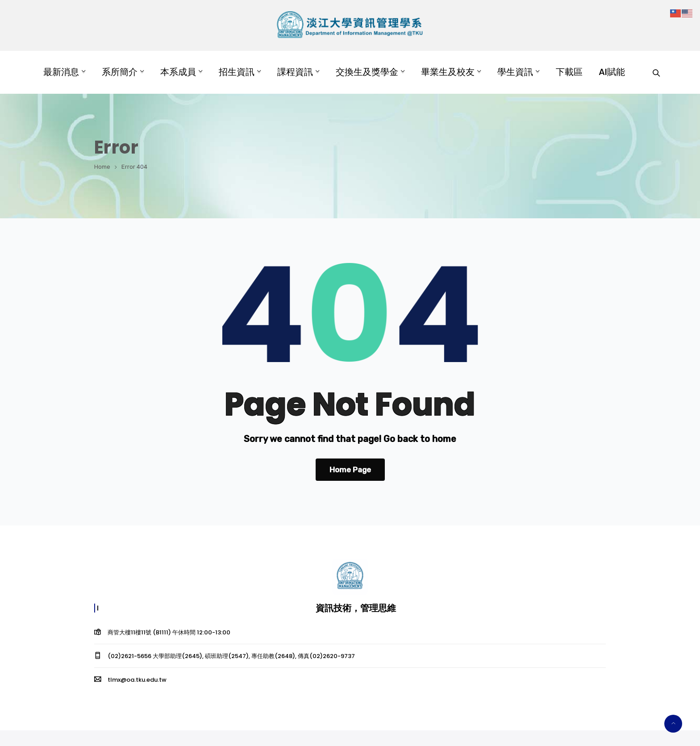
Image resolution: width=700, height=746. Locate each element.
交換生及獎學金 (367, 72)
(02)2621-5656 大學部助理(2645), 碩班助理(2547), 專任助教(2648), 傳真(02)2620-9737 (231, 656)
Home (102, 167)
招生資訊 (237, 72)
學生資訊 (515, 72)
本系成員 (178, 72)
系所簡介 (120, 72)
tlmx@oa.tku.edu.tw (137, 680)
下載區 (569, 72)
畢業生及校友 (448, 72)
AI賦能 (612, 72)
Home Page (350, 470)
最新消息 (61, 72)
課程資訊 (295, 72)
